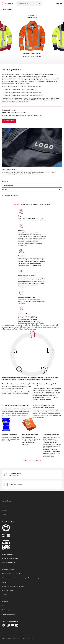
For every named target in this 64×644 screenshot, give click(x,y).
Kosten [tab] (36, 204)
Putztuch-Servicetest (9, 562)
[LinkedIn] (17, 625)
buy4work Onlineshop (8, 614)
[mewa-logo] (7, 3)
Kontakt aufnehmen (9, 121)
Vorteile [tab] (17, 204)
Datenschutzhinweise (8, 570)
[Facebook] (4, 625)
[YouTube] (12, 625)
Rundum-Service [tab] (26, 204)
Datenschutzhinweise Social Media (12, 574)
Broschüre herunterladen (10, 195)
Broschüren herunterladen (10, 558)
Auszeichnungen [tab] (45, 204)
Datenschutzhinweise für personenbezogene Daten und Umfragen (21, 578)
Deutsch (4, 506)
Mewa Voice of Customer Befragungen (13, 586)
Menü (59, 3)
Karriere (4, 606)
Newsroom (5, 602)
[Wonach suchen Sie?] (29, 3)
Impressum (5, 582)
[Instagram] (8, 625)
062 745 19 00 (14, 476)
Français (4, 510)
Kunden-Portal (6, 610)
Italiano (4, 514)
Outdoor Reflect (7, 9)
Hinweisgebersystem (8, 590)
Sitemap (4, 595)
